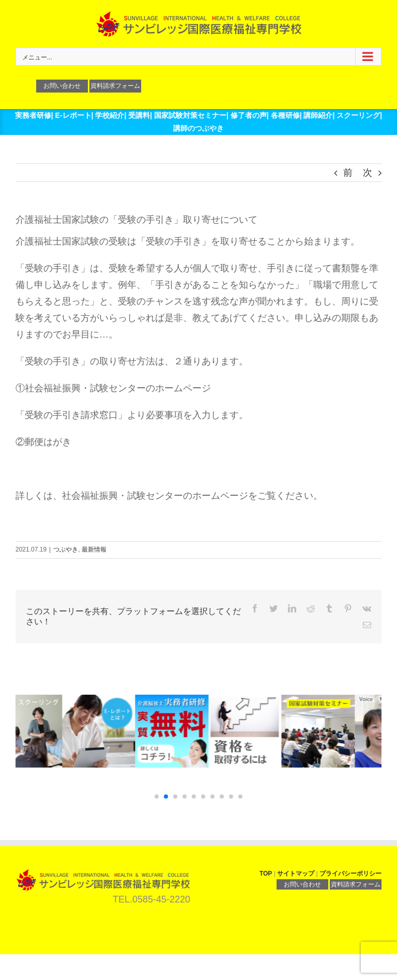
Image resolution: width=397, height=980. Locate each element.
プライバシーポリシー (350, 874)
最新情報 (94, 549)
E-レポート (73, 115)
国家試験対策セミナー (190, 115)
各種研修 (285, 115)
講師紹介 (318, 115)
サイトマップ (296, 874)
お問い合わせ (62, 86)
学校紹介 (110, 115)
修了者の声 (249, 115)
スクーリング (358, 115)
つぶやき (66, 549)
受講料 (139, 115)
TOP (266, 874)
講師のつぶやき (198, 128)
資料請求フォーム (115, 86)
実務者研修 (33, 115)
